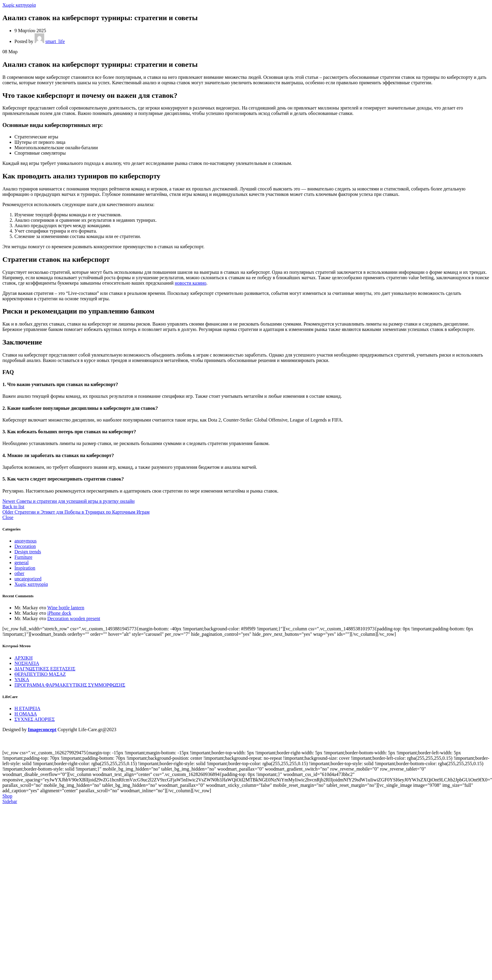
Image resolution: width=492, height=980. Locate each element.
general (22, 563)
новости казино (191, 283)
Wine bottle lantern (66, 608)
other (19, 573)
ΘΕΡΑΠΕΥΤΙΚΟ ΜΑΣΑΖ (40, 674)
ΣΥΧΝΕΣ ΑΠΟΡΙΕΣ (35, 719)
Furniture (23, 557)
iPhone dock (59, 613)
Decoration (25, 546)
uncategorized (28, 579)
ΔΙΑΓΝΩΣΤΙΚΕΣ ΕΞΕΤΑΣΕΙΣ (45, 669)
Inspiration (25, 568)
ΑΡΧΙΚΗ (23, 658)
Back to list (13, 507)
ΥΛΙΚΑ (22, 680)
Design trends (28, 552)
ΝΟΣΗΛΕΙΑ (27, 663)
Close (8, 517)
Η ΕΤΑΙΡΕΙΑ (27, 708)
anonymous (26, 541)
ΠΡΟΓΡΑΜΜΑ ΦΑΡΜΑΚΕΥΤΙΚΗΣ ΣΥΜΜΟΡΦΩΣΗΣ (70, 685)
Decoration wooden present (74, 618)
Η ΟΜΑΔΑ (26, 714)
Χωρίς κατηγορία (19, 5)
